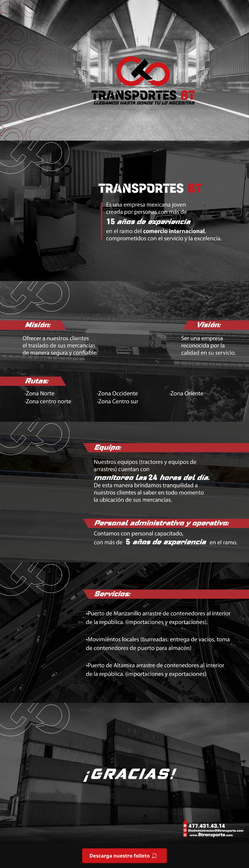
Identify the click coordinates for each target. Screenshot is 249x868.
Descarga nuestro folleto (123, 856)
